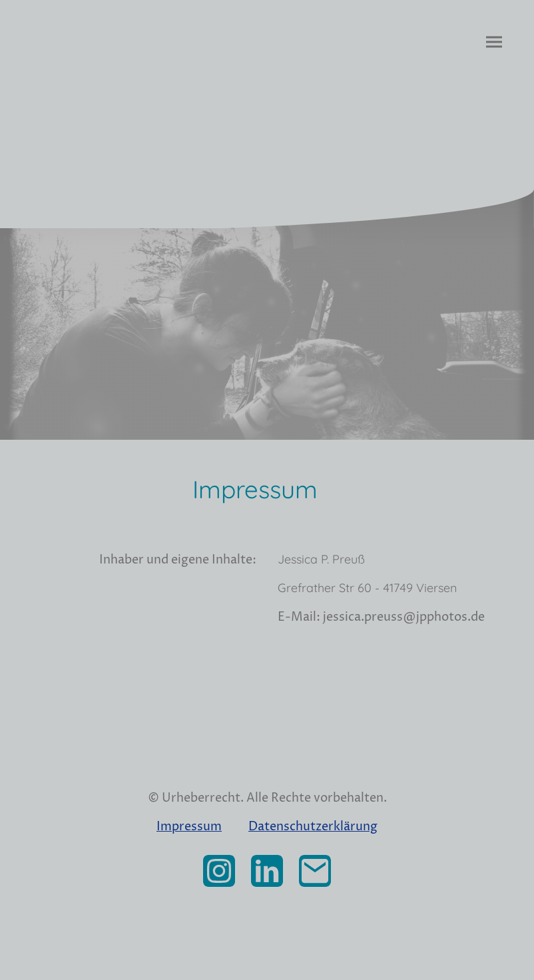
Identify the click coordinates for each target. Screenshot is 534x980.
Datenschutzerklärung (313, 827)
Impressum (189, 827)
